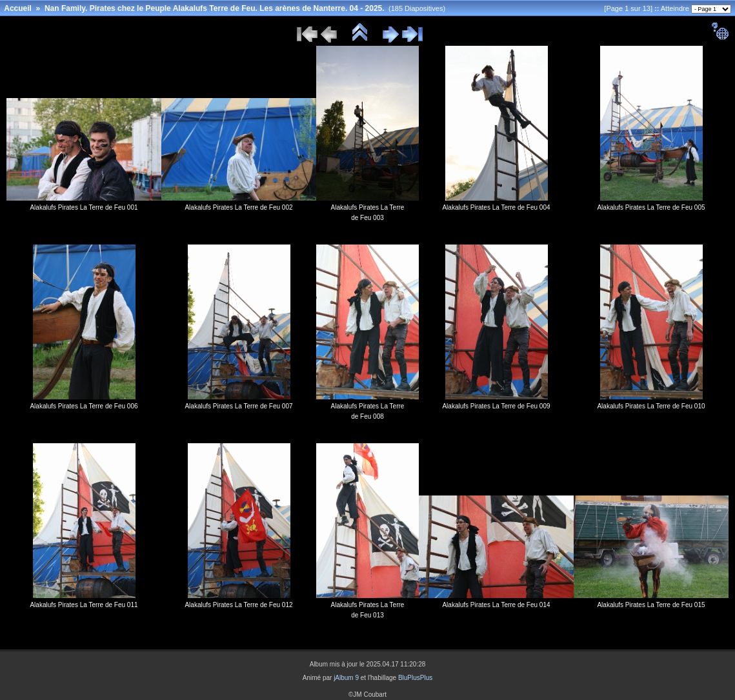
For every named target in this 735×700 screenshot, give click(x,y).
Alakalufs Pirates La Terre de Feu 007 (238, 406)
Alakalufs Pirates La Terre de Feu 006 (84, 406)
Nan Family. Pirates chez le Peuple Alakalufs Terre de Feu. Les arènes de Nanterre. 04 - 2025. (215, 8)
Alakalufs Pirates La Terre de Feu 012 (238, 605)
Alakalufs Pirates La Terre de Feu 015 (651, 605)
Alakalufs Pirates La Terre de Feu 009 (496, 406)
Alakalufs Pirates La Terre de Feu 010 (651, 406)
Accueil (18, 8)
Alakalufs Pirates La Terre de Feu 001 (84, 207)
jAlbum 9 (346, 678)
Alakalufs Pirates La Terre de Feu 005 (651, 207)
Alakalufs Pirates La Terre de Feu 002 (238, 207)
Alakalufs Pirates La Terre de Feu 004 (496, 207)
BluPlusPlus (415, 678)
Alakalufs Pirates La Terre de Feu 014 (496, 605)
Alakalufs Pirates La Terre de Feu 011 (84, 605)
